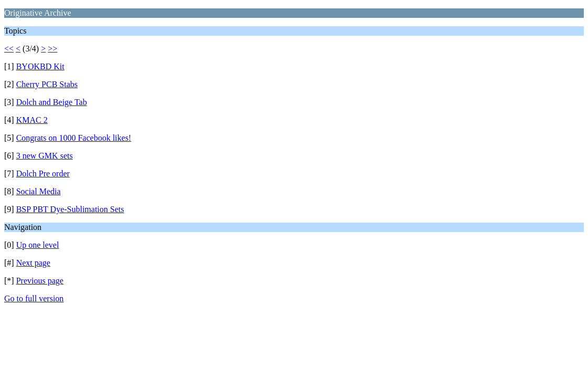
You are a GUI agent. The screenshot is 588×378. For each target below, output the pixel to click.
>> (52, 49)
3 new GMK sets (45, 156)
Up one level (38, 245)
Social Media (39, 191)
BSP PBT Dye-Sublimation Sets (70, 209)
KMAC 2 (32, 120)
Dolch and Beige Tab (52, 102)
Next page (33, 263)
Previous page (40, 281)
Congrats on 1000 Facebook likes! (74, 138)
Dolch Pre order (43, 174)
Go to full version (34, 298)
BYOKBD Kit (40, 66)
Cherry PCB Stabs (47, 84)
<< (9, 49)
